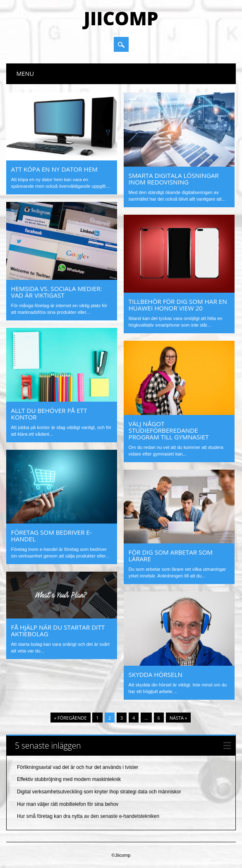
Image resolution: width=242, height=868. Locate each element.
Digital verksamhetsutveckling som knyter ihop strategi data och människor (99, 792)
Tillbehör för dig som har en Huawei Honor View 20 (178, 305)
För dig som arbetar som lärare (171, 555)
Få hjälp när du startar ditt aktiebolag (58, 630)
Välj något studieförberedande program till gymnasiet (169, 430)
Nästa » (179, 718)
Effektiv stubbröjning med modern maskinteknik (69, 779)
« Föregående (71, 718)
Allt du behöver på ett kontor (49, 414)
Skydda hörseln (156, 674)
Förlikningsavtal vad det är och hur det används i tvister (78, 767)
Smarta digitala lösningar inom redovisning (174, 179)
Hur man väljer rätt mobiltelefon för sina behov (68, 804)
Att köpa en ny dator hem (54, 169)
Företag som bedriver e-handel (52, 536)
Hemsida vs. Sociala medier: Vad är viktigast (57, 292)
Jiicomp (121, 18)
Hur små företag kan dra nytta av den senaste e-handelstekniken (88, 816)
